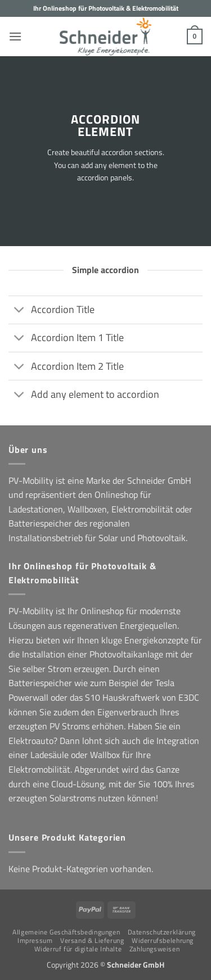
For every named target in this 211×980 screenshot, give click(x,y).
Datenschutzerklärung (162, 932)
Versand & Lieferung (92, 940)
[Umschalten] (19, 311)
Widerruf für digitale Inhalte (78, 949)
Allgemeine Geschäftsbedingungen (66, 932)
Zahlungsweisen (155, 949)
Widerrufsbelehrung (163, 940)
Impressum (35, 940)
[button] (15, 36)
